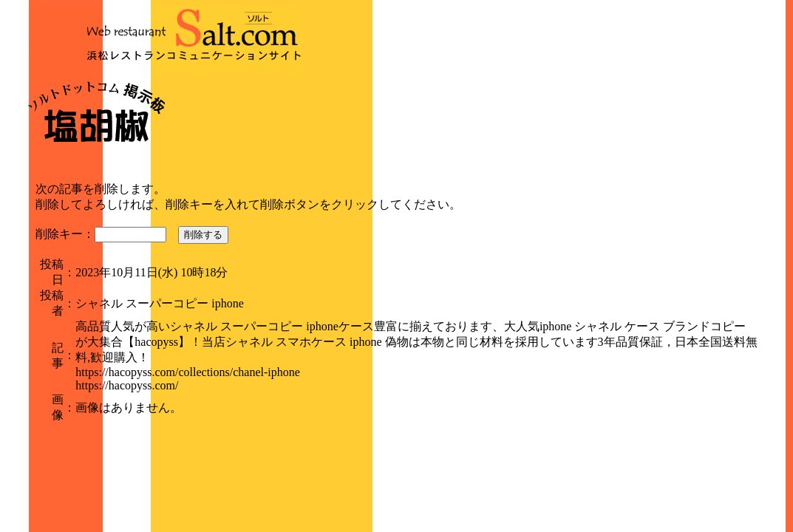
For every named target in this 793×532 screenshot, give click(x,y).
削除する (203, 235)
